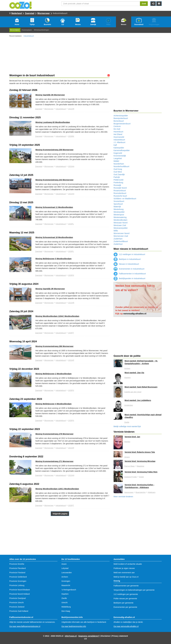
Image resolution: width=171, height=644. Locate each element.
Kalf (115, 145)
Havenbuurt (118, 132)
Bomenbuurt (119, 121)
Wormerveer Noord (122, 233)
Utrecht (64, 603)
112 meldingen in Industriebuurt (129, 254)
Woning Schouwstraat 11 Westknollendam (54, 207)
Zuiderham (118, 239)
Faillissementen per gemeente (126, 586)
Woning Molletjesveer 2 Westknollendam (53, 374)
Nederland (17, 13)
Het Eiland (118, 134)
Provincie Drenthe (17, 564)
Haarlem (128, 378)
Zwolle (127, 422)
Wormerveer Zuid (121, 236)
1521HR (71, 109)
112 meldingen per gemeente (126, 594)
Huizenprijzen (27, 30)
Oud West (118, 172)
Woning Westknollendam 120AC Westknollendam (57, 316)
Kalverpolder (119, 148)
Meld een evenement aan (124, 573)
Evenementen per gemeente (125, 607)
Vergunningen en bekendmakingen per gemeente (134, 590)
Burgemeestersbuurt (122, 124)
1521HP (71, 360)
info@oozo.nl (71, 636)
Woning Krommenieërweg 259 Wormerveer (54, 150)
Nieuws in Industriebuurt (126, 264)
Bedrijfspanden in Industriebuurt (129, 278)
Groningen (66, 581)
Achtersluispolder (121, 116)
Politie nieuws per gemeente (125, 599)
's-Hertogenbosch (69, 590)
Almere (127, 457)
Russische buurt (120, 196)
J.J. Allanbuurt (119, 142)
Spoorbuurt (118, 204)
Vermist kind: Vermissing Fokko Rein (141, 472)
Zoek (144, 4)
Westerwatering (120, 217)
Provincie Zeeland (17, 607)
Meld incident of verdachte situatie (128, 564)
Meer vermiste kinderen (123, 497)
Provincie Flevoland (18, 568)
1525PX (71, 275)
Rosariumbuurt (120, 191)
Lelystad (65, 568)
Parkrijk (117, 177)
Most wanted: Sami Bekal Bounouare (141, 387)
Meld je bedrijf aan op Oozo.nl (126, 577)
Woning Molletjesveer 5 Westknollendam (53, 259)
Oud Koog (118, 169)
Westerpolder (119, 212)
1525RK (71, 136)
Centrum (117, 126)
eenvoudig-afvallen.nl (135, 314)
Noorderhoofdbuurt (121, 166)
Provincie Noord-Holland (20, 594)
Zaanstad (30, 13)
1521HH (71, 166)
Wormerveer (44, 13)
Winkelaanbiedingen (41, 30)
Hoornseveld (119, 137)
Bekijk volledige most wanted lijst (127, 426)
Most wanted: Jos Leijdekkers (138, 400)
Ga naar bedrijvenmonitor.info (74, 626)
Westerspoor (119, 215)
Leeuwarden (67, 573)
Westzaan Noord (121, 223)
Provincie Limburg (17, 585)
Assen (64, 564)
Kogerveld (118, 153)
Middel (116, 161)
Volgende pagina (60, 514)
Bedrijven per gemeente (124, 603)
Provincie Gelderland (18, 577)
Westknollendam (120, 220)
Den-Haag (66, 611)
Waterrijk (117, 207)
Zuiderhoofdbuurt (121, 241)
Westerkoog (118, 209)
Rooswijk (117, 185)
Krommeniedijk (120, 156)
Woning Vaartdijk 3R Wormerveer (50, 289)
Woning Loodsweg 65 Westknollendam (53, 122)
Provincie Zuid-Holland (19, 611)
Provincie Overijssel (18, 598)
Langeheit (118, 158)
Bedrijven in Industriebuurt (127, 259)
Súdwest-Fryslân (131, 477)
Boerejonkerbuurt (121, 118)
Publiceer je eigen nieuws (124, 568)
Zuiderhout (118, 244)
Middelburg (66, 607)
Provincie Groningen (18, 581)
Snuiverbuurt (119, 201)
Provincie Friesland (17, 573)
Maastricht (66, 585)
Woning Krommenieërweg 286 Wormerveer (54, 346)
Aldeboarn (152, 492)
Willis (116, 231)
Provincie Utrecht (16, 603)
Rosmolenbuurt (120, 193)
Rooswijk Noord (120, 188)
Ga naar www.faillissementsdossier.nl (25, 626)
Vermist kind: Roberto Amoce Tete (140, 452)
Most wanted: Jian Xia (134, 373)
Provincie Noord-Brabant (20, 590)
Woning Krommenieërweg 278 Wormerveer (54, 434)
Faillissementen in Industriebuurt (130, 274)
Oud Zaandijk (119, 174)
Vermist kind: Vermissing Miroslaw (140, 461)
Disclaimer (106, 636)
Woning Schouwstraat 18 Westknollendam (54, 237)
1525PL (71, 224)
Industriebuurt (29, 36)
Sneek (141, 477)
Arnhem (127, 368)
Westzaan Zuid (120, 225)
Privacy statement (120, 636)
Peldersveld (118, 180)
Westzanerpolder (121, 228)
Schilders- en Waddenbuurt (125, 199)
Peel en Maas (130, 466)
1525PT (71, 333)
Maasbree (140, 466)
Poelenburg (118, 183)
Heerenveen (129, 492)
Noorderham (119, 164)
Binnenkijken (15, 30)
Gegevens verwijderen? (89, 636)
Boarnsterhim (141, 492)
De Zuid (117, 129)
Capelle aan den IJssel (133, 392)
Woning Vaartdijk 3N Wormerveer (50, 95)
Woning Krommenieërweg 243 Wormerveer (54, 180)
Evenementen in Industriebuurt (129, 269)
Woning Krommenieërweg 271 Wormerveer (54, 461)
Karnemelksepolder (122, 150)
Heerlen (127, 442)
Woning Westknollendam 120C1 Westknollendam (57, 489)
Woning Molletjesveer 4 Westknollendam (53, 404)
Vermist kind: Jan (132, 437)
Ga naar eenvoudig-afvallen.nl (126, 626)
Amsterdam (129, 405)
